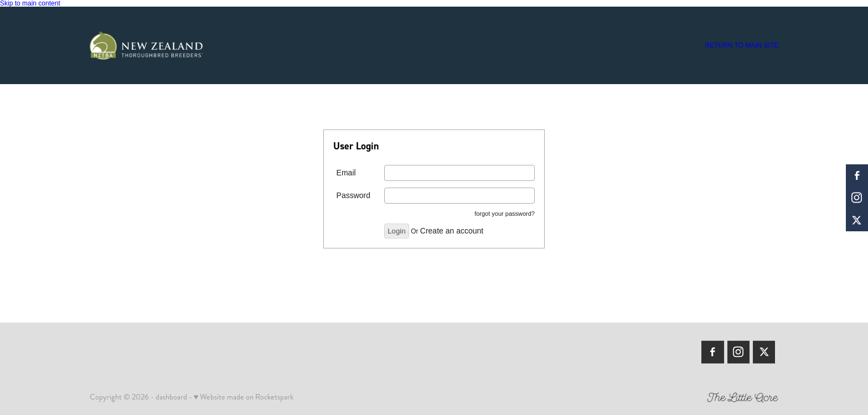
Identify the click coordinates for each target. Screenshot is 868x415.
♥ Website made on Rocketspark (244, 397)
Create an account (452, 231)
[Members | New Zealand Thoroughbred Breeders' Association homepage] (159, 45)
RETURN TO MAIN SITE (742, 45)
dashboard (171, 397)
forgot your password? (505, 214)
